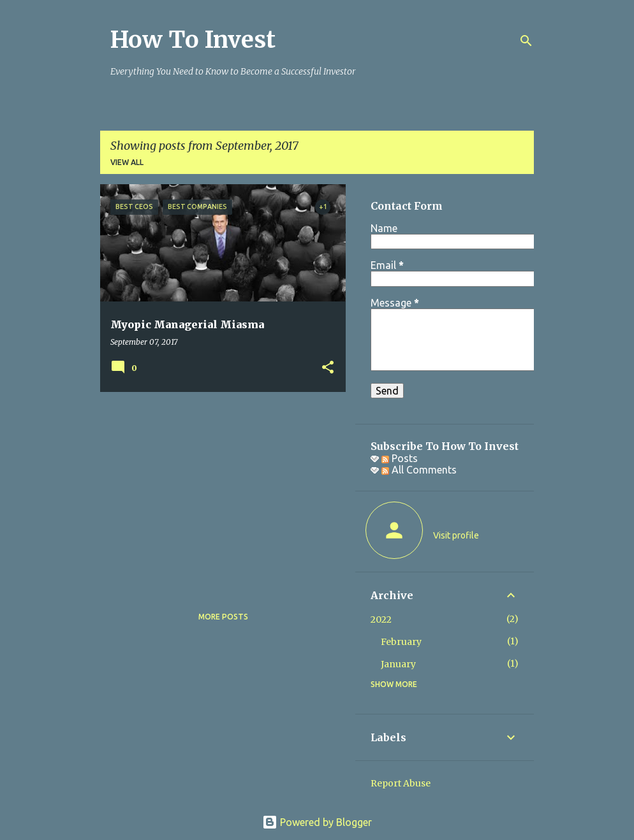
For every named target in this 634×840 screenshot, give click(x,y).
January (398, 664)
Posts (400, 458)
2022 (381, 619)
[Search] (526, 41)
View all (127, 162)
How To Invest (193, 40)
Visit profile (456, 535)
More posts (223, 617)
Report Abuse (401, 783)
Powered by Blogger (317, 822)
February (401, 642)
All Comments (419, 470)
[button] (328, 368)
